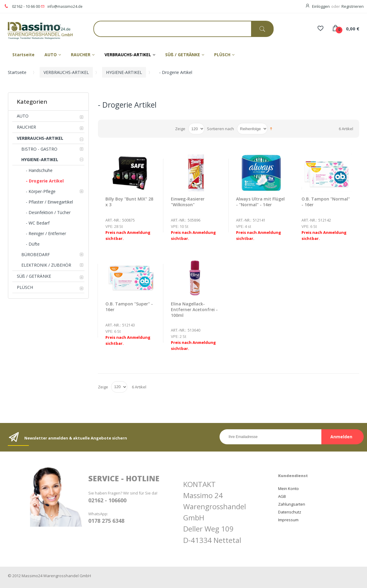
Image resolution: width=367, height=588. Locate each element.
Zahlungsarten (292, 504)
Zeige (180, 129)
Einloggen (321, 6)
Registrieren (353, 6)
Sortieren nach (220, 129)
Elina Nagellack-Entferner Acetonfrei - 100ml (194, 309)
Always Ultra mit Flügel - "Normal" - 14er (260, 202)
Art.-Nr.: (113, 220)
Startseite (17, 72)
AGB (282, 496)
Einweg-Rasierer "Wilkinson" (188, 202)
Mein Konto (288, 488)
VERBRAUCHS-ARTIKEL (66, 72)
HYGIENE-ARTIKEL (124, 72)
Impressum (288, 520)
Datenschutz (290, 512)
